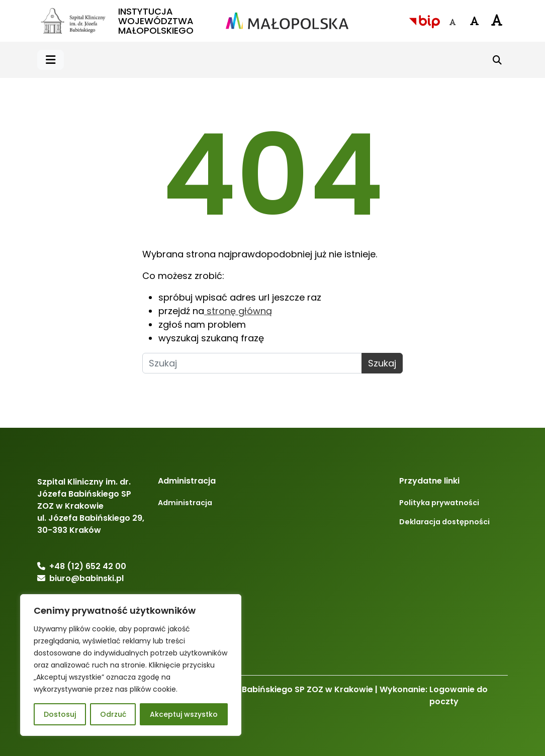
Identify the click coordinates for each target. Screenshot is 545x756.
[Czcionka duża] (497, 20)
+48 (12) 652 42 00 (88, 566)
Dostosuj (60, 714)
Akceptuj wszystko (184, 714)
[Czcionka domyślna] (452, 22)
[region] (131, 665)
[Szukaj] (497, 60)
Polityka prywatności (439, 503)
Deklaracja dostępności (444, 522)
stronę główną (238, 311)
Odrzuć (113, 714)
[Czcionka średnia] (475, 21)
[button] (51, 60)
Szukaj (382, 363)
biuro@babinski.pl (86, 578)
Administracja (185, 503)
